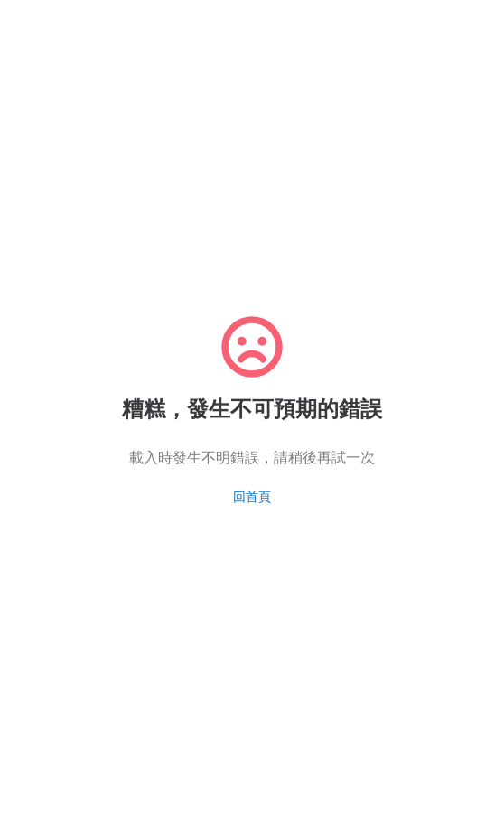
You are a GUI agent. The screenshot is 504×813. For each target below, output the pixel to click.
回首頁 (252, 497)
